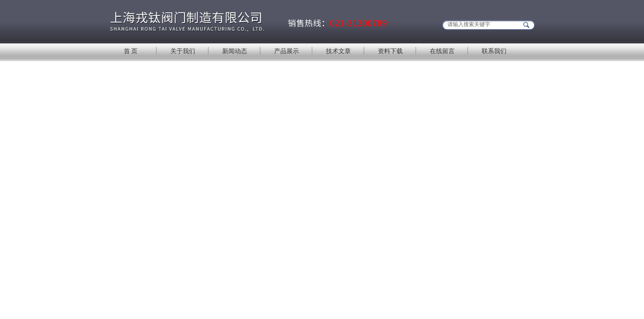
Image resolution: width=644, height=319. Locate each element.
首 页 (131, 51)
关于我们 (183, 51)
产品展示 (287, 51)
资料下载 (390, 51)
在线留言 (442, 51)
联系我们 (494, 51)
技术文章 (338, 51)
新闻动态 (235, 51)
